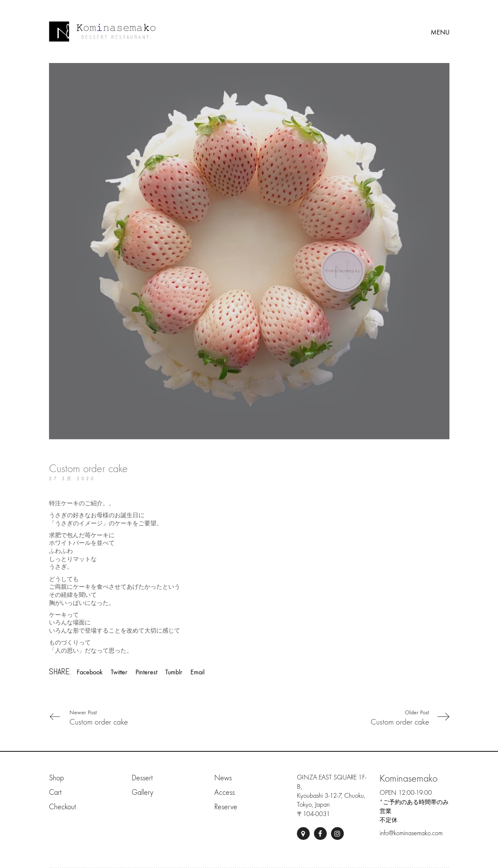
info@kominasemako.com (411, 833)
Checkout (62, 807)
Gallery (142, 792)
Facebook (90, 672)
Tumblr (174, 672)
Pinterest (146, 672)
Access (225, 792)
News (223, 778)
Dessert (142, 778)
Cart (55, 792)
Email (197, 672)
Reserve (226, 807)
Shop (56, 778)
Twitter (119, 672)
